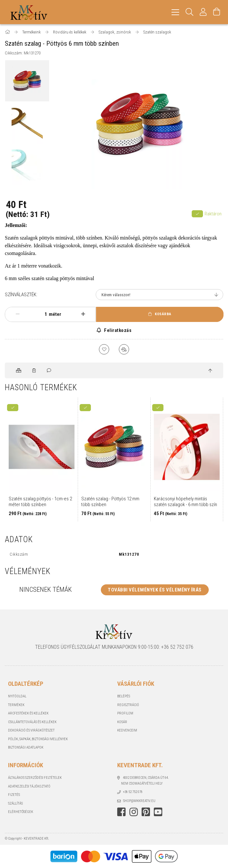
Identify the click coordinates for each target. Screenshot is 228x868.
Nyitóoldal (17, 696)
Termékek (16, 705)
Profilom (125, 713)
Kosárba (163, 314)
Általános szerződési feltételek (35, 778)
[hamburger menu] (175, 12)
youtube (158, 812)
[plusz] (83, 314)
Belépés (124, 696)
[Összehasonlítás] (124, 349)
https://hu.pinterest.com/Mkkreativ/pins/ (146, 812)
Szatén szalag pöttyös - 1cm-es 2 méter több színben (40, 502)
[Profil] (203, 12)
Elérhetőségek (21, 812)
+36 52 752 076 (133, 792)
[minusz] (18, 314)
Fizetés (14, 795)
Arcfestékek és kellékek (28, 713)
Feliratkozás (117, 330)
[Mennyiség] (42, 314)
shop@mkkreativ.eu (139, 801)
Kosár (122, 722)
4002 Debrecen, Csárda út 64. (146, 778)
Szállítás (15, 803)
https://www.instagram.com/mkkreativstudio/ (134, 812)
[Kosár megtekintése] (217, 12)
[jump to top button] (210, 371)
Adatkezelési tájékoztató (29, 786)
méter (55, 314)
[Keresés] (190, 12)
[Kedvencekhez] (104, 349)
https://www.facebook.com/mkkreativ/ (121, 812)
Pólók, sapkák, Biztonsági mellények (38, 739)
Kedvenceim (127, 730)
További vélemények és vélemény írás (155, 590)
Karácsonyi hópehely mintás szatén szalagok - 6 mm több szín (185, 502)
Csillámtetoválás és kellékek (32, 722)
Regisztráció (128, 705)
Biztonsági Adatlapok (26, 747)
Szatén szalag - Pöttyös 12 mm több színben (110, 502)
